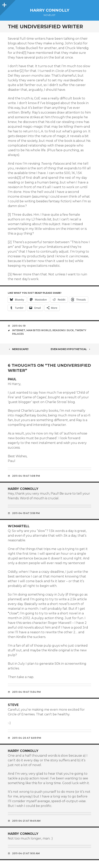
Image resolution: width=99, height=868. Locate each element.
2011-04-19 (19, 326)
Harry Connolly (50, 10)
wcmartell (19, 526)
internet (19, 330)
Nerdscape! (18, 349)
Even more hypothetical (71, 349)
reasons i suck (63, 330)
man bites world (39, 330)
